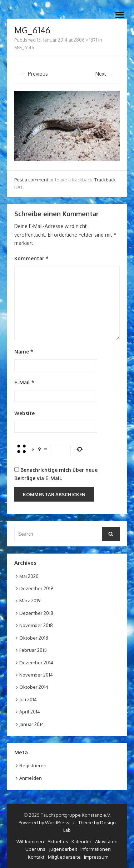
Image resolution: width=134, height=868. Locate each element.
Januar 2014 (32, 724)
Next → (104, 74)
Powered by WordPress (44, 822)
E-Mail (24, 382)
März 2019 (30, 601)
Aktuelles (58, 841)
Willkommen (30, 841)
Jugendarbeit (63, 849)
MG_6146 (24, 47)
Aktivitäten (106, 841)
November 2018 (36, 625)
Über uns (35, 849)
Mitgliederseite (64, 857)
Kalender (81, 841)
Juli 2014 (28, 699)
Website (24, 413)
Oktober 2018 (34, 638)
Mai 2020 (29, 576)
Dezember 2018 (36, 613)
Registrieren (33, 765)
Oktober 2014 (34, 687)
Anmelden (31, 778)
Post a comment (31, 180)
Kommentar (31, 258)
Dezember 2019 (36, 588)
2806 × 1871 (85, 40)
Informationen (96, 849)
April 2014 (30, 712)
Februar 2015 (33, 650)
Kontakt (36, 857)
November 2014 (36, 675)
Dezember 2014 (36, 663)
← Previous (35, 74)
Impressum (96, 857)
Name (24, 352)
